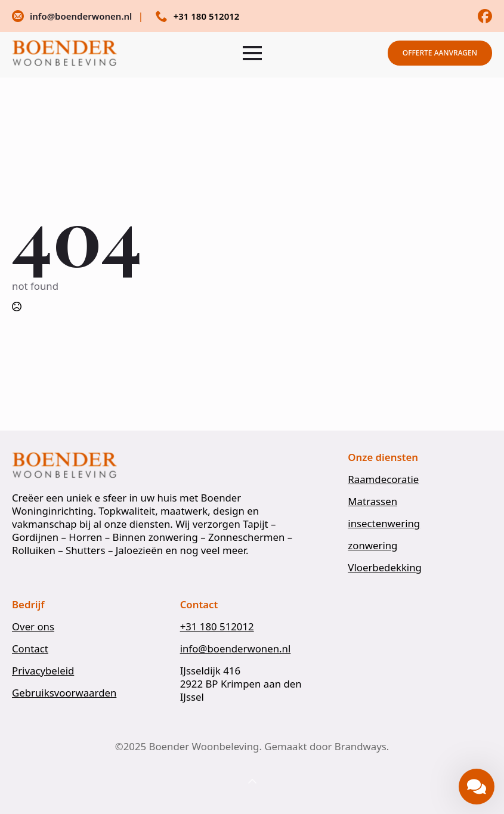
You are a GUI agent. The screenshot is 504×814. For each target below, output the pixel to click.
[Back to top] (252, 782)
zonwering (372, 546)
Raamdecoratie (383, 479)
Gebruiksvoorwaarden (64, 693)
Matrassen (372, 502)
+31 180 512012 (217, 627)
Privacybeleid (43, 671)
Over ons (33, 627)
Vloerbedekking (385, 568)
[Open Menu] (252, 53)
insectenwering (384, 524)
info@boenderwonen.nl (236, 649)
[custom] (485, 16)
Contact (30, 649)
